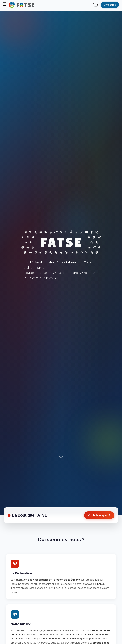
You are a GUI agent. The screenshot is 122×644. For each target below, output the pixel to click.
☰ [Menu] (4, 4)
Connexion (110, 5)
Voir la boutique (99, 515)
